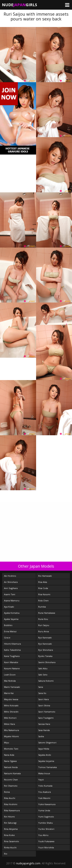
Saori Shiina (44, 705)
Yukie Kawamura (47, 804)
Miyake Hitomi (11, 736)
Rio (6, 854)
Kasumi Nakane (12, 668)
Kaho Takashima (12, 650)
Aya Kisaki (9, 607)
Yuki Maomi (44, 798)
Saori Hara (43, 699)
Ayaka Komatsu (12, 613)
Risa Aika (43, 582)
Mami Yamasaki (12, 687)
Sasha (41, 736)
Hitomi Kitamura (12, 644)
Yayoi (41, 780)
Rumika (42, 607)
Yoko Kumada (45, 786)
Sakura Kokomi (46, 681)
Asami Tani (10, 594)
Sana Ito (42, 693)
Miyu (7, 742)
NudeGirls (19, 5)
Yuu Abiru (43, 835)
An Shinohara (11, 582)
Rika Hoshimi (11, 804)
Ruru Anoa (44, 631)
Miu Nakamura (12, 730)
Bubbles (8, 625)
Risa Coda (43, 588)
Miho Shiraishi (11, 712)
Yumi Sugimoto (46, 817)
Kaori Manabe (11, 662)
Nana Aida (9, 755)
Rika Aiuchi (10, 798)
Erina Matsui (10, 631)
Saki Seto (43, 675)
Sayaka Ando (45, 755)
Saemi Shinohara (47, 662)
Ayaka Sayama (11, 619)
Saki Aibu (43, 668)
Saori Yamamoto (47, 712)
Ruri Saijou (44, 625)
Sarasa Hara (44, 724)
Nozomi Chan (11, 780)
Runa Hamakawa (47, 613)
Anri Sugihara (11, 588)
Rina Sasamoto (12, 841)
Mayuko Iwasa (11, 699)
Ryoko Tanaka (45, 656)
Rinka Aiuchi (10, 847)
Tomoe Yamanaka (48, 767)
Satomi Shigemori (47, 742)
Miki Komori (10, 718)
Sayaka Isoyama (46, 761)
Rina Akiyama (11, 829)
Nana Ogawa (10, 761)
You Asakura (45, 792)
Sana (41, 687)
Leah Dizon (10, 675)
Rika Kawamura (12, 810)
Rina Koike (9, 835)
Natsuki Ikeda (11, 767)
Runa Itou (43, 619)
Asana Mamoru (12, 601)
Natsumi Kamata (12, 773)
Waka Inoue (44, 773)
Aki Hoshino (10, 576)
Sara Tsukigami (46, 718)
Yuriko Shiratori (46, 829)
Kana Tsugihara (12, 656)
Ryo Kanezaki (45, 644)
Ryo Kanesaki (45, 638)
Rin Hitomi (9, 817)
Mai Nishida (10, 681)
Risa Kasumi (44, 594)
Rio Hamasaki (45, 576)
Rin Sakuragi (10, 823)
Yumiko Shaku (46, 823)
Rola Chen (43, 601)
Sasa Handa (44, 730)
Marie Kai (9, 693)
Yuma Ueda (44, 810)
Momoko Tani (11, 749)
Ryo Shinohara (46, 650)
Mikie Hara (10, 724)
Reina (7, 792)
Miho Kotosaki (11, 705)
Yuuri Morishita (46, 847)
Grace (7, 638)
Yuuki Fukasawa (46, 841)
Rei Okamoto (11, 786)
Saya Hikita (44, 749)
